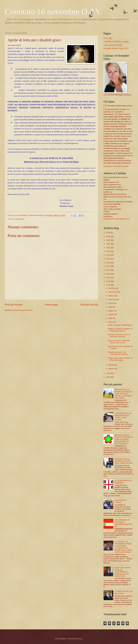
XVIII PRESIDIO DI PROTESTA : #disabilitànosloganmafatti (123, 523)
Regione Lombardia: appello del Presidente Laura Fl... (120, 330)
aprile (111, 318)
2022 (108, 248)
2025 (108, 236)
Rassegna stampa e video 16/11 (116, 48)
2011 (108, 373)
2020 (108, 255)
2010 (108, 377)
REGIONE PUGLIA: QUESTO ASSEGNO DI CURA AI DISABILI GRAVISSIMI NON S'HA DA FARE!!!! (124, 439)
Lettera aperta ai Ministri (113, 45)
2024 (108, 240)
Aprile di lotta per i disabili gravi (120, 325)
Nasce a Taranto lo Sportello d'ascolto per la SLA (119, 341)
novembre (112, 292)
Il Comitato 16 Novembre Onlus (119, 106)
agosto (111, 303)
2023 (108, 244)
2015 (108, 274)
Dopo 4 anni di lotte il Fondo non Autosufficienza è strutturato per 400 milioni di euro (123, 572)
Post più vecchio (89, 305)
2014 (108, 278)
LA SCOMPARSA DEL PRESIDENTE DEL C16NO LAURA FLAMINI (123, 416)
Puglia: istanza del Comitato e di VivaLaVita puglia (120, 359)
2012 (108, 285)
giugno (111, 311)
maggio (111, 314)
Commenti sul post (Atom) (23, 310)
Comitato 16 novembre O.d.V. (54, 12)
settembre (112, 299)
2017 (108, 266)
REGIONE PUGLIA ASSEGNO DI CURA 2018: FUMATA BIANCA (124, 461)
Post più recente (14, 305)
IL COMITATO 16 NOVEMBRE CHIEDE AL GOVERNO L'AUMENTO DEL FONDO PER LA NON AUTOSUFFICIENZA (123, 547)
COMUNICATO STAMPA (120, 501)
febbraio (112, 365)
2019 (108, 259)
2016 (108, 270)
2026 (108, 233)
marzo (111, 322)
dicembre (112, 288)
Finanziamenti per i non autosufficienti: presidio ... (119, 353)
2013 (108, 281)
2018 (108, 263)
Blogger (80, 639)
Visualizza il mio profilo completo (116, 166)
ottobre (111, 296)
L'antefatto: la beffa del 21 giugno (116, 42)
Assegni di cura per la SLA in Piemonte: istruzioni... (119, 336)
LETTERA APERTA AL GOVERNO (123, 482)
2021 (108, 251)
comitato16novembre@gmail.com (116, 219)
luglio (111, 307)
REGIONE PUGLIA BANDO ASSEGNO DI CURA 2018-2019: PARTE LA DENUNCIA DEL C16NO (123, 394)
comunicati (19, 219)
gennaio (112, 369)
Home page (51, 305)
